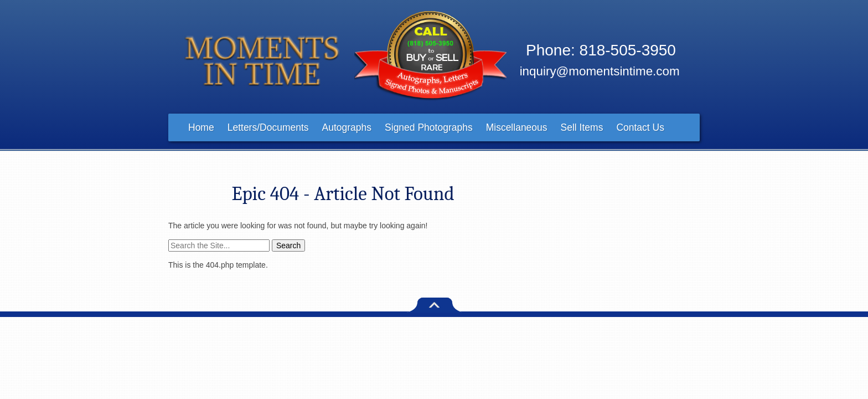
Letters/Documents (268, 127)
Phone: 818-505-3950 (601, 50)
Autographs (347, 127)
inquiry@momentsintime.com (600, 71)
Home (201, 127)
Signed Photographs (429, 127)
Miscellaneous (517, 127)
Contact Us (640, 127)
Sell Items (582, 127)
